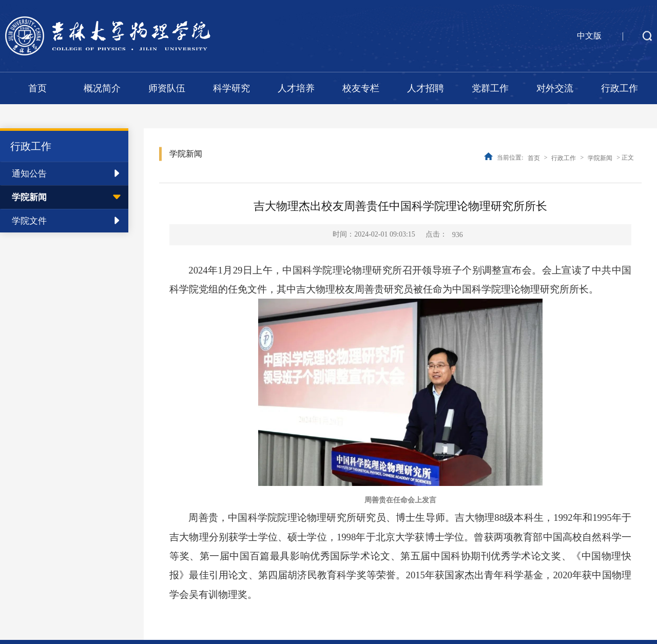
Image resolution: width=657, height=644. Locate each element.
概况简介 (102, 88)
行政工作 (620, 88)
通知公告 (29, 174)
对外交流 (555, 88)
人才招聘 (426, 88)
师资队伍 (167, 88)
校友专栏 (361, 88)
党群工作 (490, 88)
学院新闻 (29, 197)
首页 (37, 88)
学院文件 (29, 221)
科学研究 (231, 88)
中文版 (589, 36)
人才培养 (296, 88)
